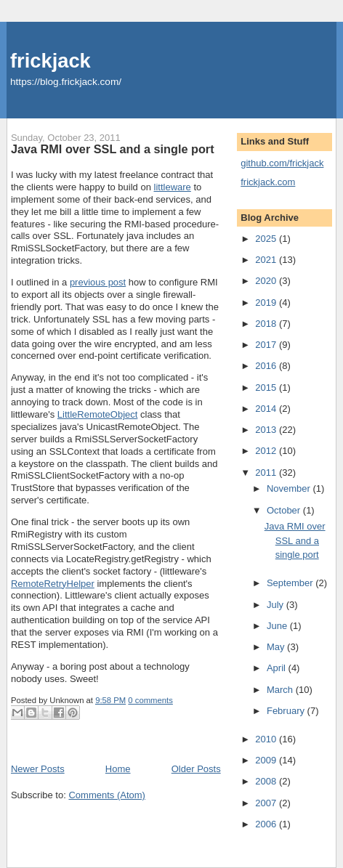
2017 (267, 345)
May (277, 647)
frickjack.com (268, 182)
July (277, 605)
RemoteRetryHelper (53, 584)
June (278, 626)
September (291, 583)
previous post (98, 282)
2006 (267, 824)
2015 (267, 388)
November (290, 488)
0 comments (150, 700)
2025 (267, 239)
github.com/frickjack (282, 163)
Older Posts (196, 769)
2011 (267, 472)
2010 (267, 739)
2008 (267, 781)
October (285, 510)
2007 (267, 803)
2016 (267, 366)
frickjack (51, 61)
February (287, 711)
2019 (267, 303)
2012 (267, 451)
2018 (267, 324)
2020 (267, 281)
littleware (173, 187)
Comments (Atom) (106, 795)
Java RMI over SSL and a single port (113, 149)
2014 (267, 409)
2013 (267, 430)
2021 (267, 260)
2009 (267, 760)
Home (118, 769)
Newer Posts (38, 769)
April (278, 668)
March (281, 690)
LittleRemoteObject (98, 414)
